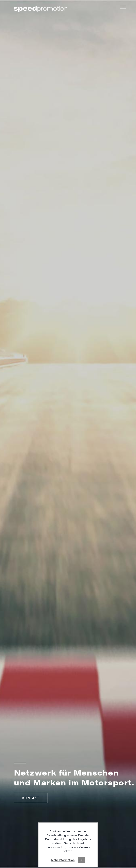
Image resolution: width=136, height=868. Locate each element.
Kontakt (31, 798)
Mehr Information (63, 860)
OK (82, 860)
